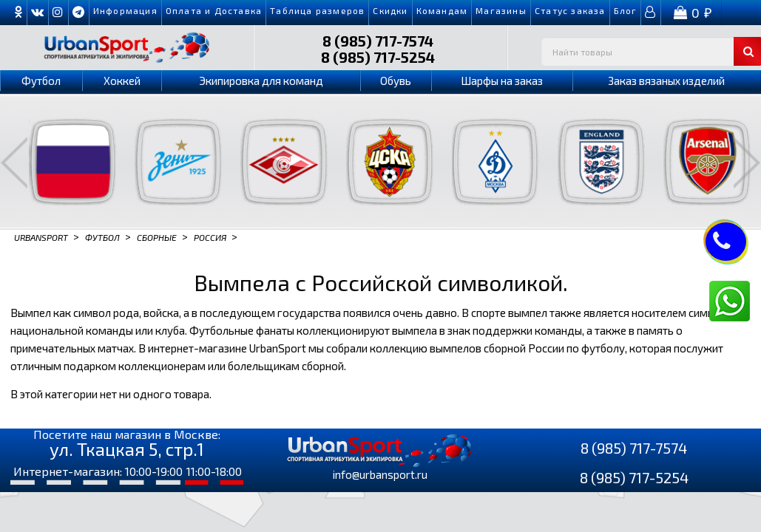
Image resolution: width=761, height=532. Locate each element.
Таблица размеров (317, 10)
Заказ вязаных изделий (666, 81)
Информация (125, 10)
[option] (63, 162)
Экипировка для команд (261, 81)
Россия (210, 237)
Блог (626, 10)
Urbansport (41, 237)
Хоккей (122, 81)
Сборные (157, 237)
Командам (442, 10)
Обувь (396, 81)
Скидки (390, 10)
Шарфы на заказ (502, 81)
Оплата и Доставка (214, 10)
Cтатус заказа (570, 10)
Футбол (41, 81)
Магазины (501, 10)
